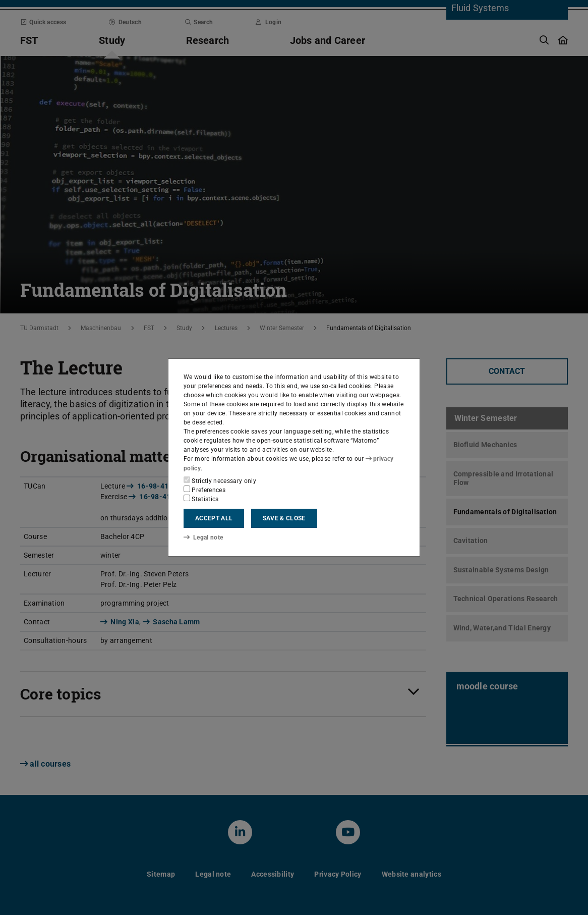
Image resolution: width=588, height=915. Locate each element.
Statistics (201, 499)
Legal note (203, 537)
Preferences (204, 490)
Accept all (214, 518)
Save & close (284, 518)
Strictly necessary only (220, 480)
